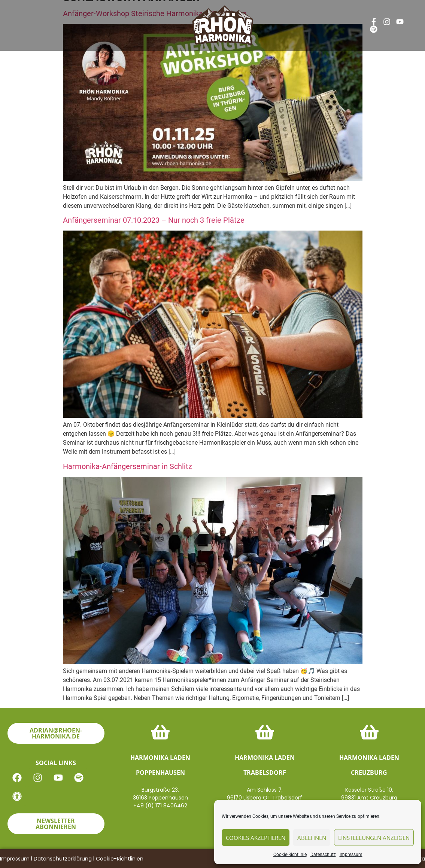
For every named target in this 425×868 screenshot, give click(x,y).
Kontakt (277, 21)
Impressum (351, 855)
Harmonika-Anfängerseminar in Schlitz (128, 466)
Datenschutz (323, 855)
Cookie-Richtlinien (120, 859)
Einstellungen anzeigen (374, 838)
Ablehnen (312, 838)
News (101, 21)
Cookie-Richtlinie (290, 855)
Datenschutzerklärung (63, 859)
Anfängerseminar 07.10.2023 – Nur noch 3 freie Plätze (154, 220)
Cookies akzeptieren (256, 838)
